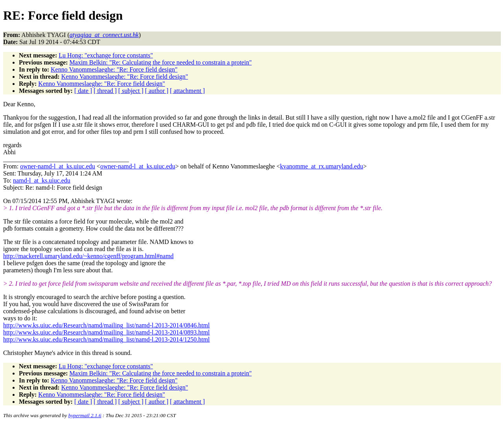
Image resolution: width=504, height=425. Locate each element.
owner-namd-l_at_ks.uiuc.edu (58, 166)
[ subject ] (131, 91)
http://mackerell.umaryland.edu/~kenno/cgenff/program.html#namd (88, 256)
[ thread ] (105, 91)
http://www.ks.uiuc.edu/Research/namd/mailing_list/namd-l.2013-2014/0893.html (107, 332)
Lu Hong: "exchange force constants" (106, 55)
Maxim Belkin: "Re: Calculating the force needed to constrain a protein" (161, 62)
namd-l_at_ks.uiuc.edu (42, 180)
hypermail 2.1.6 (85, 415)
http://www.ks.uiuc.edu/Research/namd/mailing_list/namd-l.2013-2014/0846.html (107, 325)
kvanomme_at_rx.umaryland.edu (322, 166)
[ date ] (83, 91)
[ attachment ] (187, 91)
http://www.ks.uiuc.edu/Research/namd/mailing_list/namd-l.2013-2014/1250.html (107, 339)
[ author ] (157, 91)
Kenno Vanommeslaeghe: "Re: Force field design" (114, 69)
